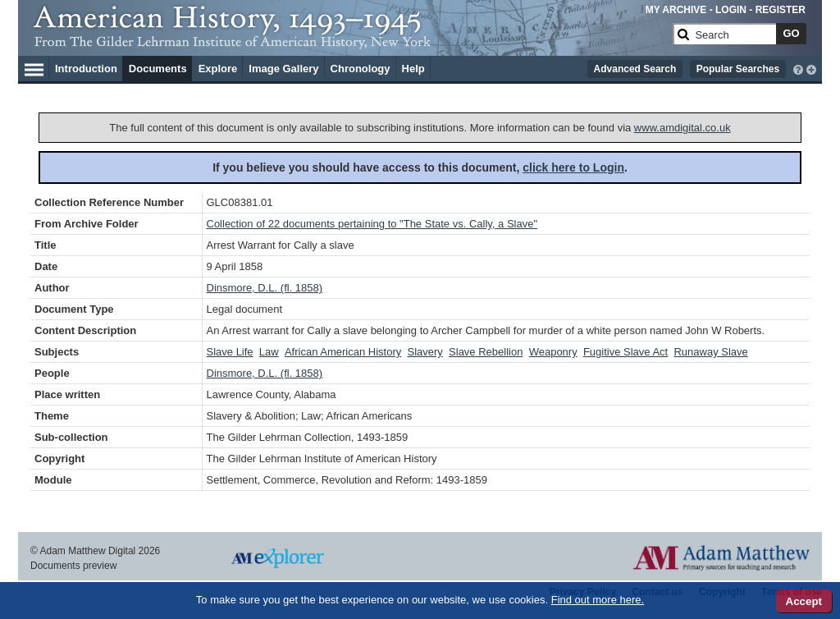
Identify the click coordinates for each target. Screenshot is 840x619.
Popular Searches (738, 69)
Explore (218, 69)
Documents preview (73, 566)
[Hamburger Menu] (34, 67)
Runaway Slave (710, 352)
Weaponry (553, 352)
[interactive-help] (798, 68)
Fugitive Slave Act (625, 352)
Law (269, 352)
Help (413, 69)
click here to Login (573, 167)
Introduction (86, 69)
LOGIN (731, 10)
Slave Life (230, 352)
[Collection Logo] (350, 41)
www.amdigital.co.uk (682, 128)
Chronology (361, 69)
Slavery (425, 352)
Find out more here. (598, 600)
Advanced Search (635, 69)
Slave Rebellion (486, 352)
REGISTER (781, 10)
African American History (343, 352)
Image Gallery (283, 69)
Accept (804, 601)
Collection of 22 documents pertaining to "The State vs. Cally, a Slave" (372, 224)
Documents (158, 69)
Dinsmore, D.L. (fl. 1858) (265, 288)
